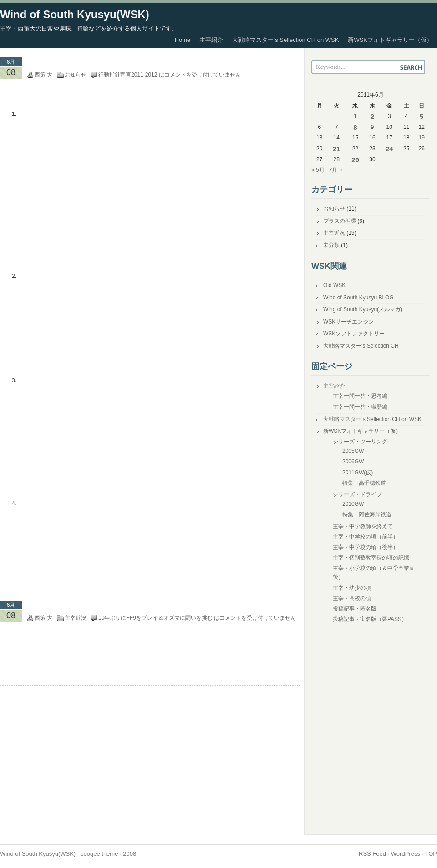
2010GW (353, 504)
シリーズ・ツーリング (360, 442)
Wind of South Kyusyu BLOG (358, 298)
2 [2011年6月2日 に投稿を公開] (372, 116)
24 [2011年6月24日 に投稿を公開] (389, 149)
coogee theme (99, 854)
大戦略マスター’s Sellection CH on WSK (285, 40)
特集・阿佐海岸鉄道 (367, 514)
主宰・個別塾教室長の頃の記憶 (371, 558)
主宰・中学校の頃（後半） (366, 547)
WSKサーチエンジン (348, 322)
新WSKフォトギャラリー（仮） (390, 40)
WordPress (406, 854)
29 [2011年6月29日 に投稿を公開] (355, 160)
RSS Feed (372, 854)
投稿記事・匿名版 (355, 609)
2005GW (353, 451)
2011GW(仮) (358, 473)
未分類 (331, 245)
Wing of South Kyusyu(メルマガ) (363, 309)
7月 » (336, 170)
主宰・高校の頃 (352, 598)
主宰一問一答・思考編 (360, 396)
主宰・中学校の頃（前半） (366, 537)
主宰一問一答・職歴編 (360, 407)
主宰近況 (76, 618)
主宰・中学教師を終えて (363, 526)
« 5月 (318, 170)
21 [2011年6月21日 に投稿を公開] (337, 149)
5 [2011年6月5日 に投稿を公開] (422, 116)
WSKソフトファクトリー (354, 334)
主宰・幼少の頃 (352, 588)
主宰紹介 (211, 40)
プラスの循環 (340, 221)
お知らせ (76, 75)
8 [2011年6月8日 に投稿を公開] (355, 127)
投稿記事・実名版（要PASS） (370, 619)
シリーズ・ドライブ (357, 494)
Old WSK (334, 285)
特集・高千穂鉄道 (364, 483)
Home (183, 40)
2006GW (353, 462)
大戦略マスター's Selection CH (361, 346)
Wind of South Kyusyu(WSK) (75, 14)
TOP (431, 854)
